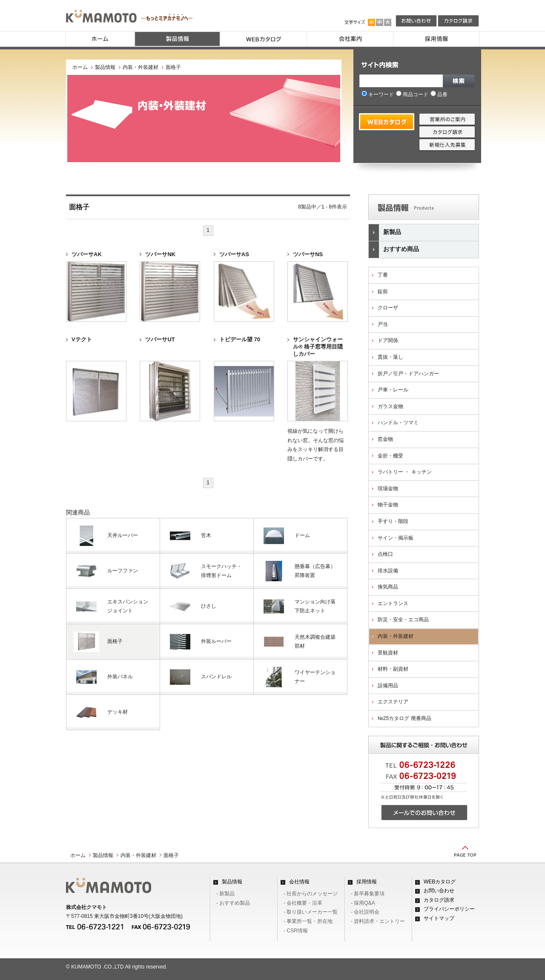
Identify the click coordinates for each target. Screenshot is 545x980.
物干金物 (388, 505)
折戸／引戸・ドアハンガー (408, 374)
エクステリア (393, 702)
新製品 (385, 233)
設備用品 (388, 686)
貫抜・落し (390, 357)
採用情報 (367, 882)
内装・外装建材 (141, 67)
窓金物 (385, 439)
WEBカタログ (440, 882)
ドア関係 (388, 340)
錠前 (383, 291)
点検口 (385, 554)
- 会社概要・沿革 (303, 903)
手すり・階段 (393, 521)
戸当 (383, 324)
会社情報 (299, 882)
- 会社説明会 (365, 912)
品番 (439, 94)
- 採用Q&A (363, 903)
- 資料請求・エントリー (378, 921)
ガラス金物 (390, 406)
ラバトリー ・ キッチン (405, 472)
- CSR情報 (296, 931)
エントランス (393, 603)
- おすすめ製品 (233, 903)
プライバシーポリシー (449, 909)
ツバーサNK (160, 254)
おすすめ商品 (394, 250)
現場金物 (388, 489)
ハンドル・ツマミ (398, 423)
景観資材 (388, 653)
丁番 (383, 275)
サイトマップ (439, 918)
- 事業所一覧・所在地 (308, 921)
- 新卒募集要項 (368, 894)
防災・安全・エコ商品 (403, 620)
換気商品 (388, 587)
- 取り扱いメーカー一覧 (311, 912)
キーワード (378, 94)
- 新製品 (225, 894)
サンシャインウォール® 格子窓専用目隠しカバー (318, 347)
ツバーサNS (308, 254)
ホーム (80, 67)
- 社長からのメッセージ (311, 894)
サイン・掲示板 (396, 538)
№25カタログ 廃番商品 (404, 718)
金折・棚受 (390, 456)
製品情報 (105, 67)
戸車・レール (393, 390)
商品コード (412, 94)
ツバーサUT (160, 339)
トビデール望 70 (240, 339)
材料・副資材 (393, 669)
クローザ (388, 308)
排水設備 (388, 571)
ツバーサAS (234, 254)
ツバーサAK (87, 254)
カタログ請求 (439, 900)
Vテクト (82, 339)
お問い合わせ (439, 891)
